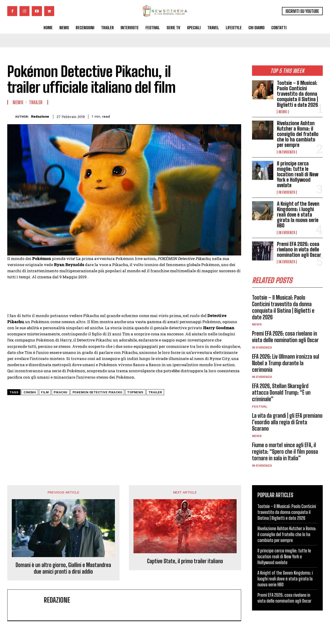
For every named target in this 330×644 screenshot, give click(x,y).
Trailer (36, 102)
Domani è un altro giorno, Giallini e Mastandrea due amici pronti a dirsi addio (63, 568)
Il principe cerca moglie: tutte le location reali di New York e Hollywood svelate (298, 174)
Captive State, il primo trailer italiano (185, 561)
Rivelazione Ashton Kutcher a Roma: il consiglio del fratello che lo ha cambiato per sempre (298, 134)
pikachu (61, 392)
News (283, 112)
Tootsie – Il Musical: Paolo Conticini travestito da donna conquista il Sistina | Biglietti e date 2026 (297, 94)
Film (45, 392)
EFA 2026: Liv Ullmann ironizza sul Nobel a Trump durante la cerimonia (286, 363)
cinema (30, 392)
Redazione (40, 117)
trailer (155, 392)
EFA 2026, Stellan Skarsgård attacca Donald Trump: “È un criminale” (281, 393)
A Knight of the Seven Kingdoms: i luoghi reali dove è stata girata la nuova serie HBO (298, 215)
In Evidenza (287, 152)
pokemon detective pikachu (97, 392)
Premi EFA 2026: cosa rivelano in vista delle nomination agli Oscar (299, 249)
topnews (135, 392)
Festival (260, 406)
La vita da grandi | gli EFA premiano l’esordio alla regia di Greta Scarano (287, 422)
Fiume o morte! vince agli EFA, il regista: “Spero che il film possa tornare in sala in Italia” (285, 452)
